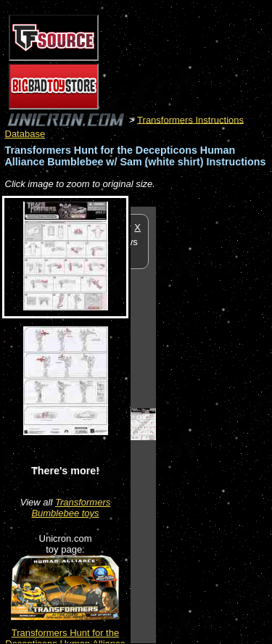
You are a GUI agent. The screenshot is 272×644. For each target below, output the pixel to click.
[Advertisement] (214, 424)
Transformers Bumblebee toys (71, 508)
